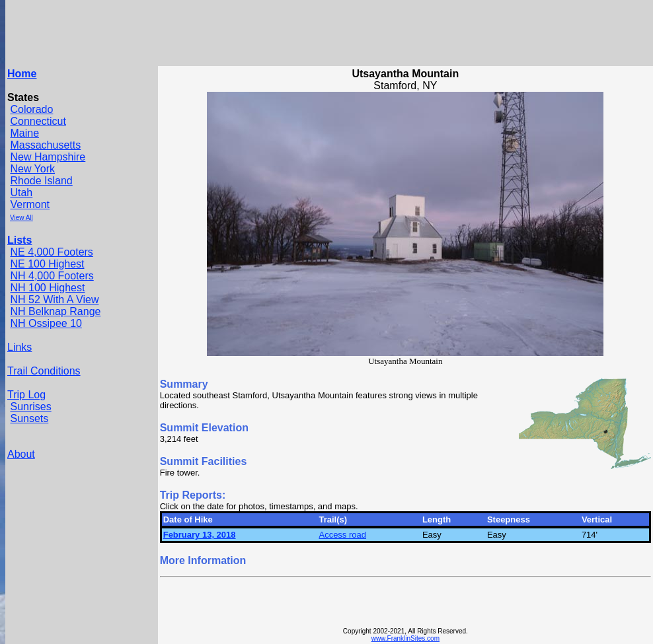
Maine (24, 133)
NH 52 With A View (54, 300)
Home (22, 74)
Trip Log (26, 395)
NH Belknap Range (55, 311)
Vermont (30, 204)
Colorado (31, 109)
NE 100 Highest (47, 264)
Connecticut (38, 121)
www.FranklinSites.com (405, 638)
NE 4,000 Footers (51, 252)
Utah (21, 193)
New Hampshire (48, 157)
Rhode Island (41, 181)
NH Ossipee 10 (46, 323)
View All (21, 218)
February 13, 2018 (200, 535)
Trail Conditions (44, 371)
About (21, 454)
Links (19, 347)
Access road (342, 535)
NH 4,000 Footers (52, 276)
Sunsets (29, 418)
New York (32, 169)
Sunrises (30, 407)
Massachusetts (45, 145)
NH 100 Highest (47, 288)
